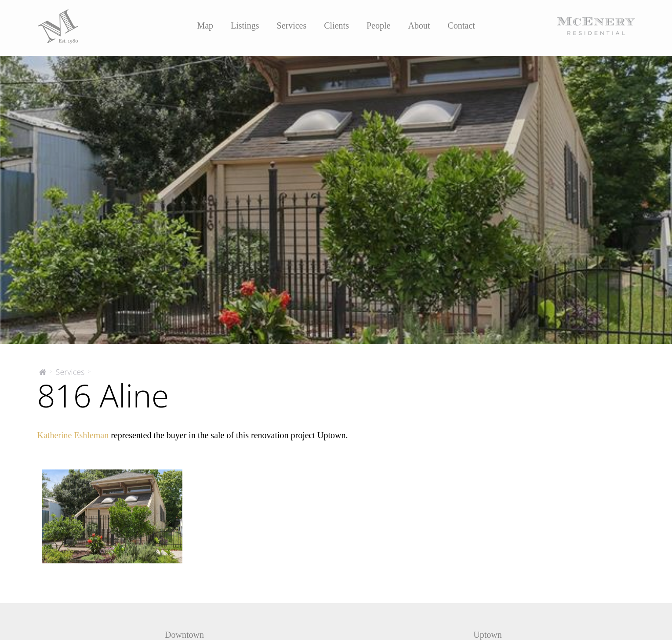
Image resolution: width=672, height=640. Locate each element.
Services (292, 25)
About (419, 25)
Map (205, 25)
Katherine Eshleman (73, 435)
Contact (461, 25)
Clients (336, 25)
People (378, 25)
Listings (245, 25)
